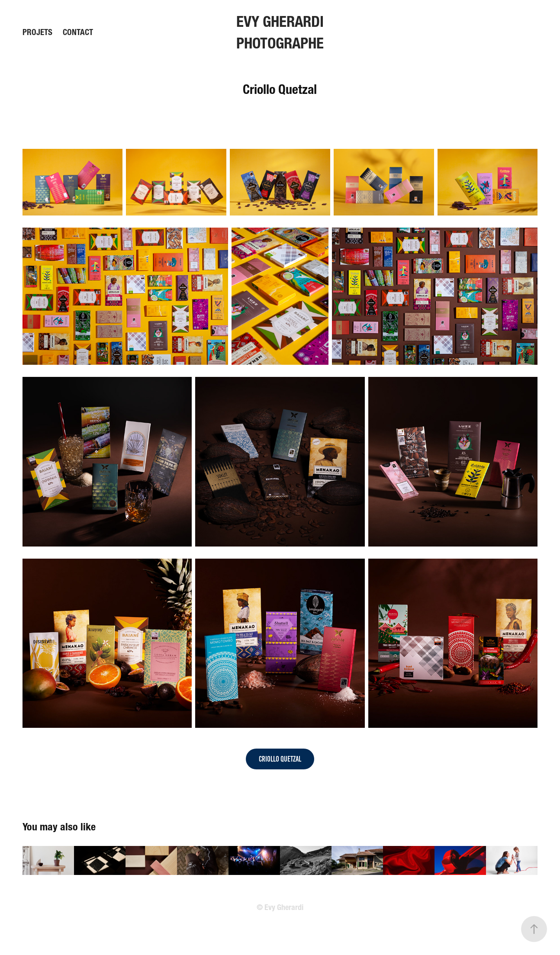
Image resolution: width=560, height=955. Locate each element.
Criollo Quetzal (280, 759)
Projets (37, 32)
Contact (78, 32)
